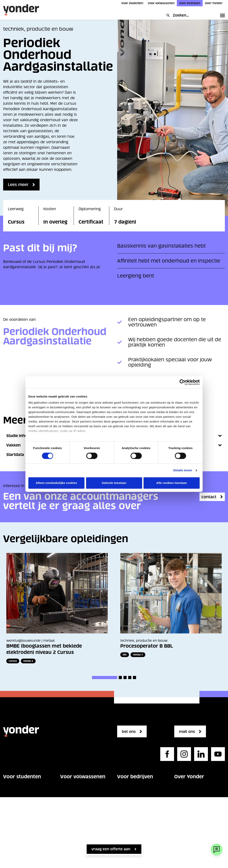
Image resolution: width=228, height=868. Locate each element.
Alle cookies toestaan (172, 483)
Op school (12, 813)
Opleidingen (14, 790)
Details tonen (183, 470)
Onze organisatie (189, 790)
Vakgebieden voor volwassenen (77, 792)
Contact (10, 837)
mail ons (189, 731)
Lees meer (19, 185)
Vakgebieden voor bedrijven (134, 792)
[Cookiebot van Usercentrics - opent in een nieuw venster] (182, 382)
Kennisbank (128, 831)
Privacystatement (190, 837)
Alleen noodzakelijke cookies (56, 483)
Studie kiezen (15, 801)
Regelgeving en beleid (194, 825)
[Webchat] (217, 850)
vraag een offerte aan (111, 849)
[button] (105, 678)
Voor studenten (132, 3)
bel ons (130, 731)
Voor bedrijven (190, 3)
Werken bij (184, 801)
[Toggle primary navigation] (222, 15)
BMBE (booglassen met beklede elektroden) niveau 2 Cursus (44, 649)
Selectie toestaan (114, 483)
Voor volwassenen (161, 3)
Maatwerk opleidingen (137, 819)
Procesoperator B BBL (147, 646)
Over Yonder (214, 3)
